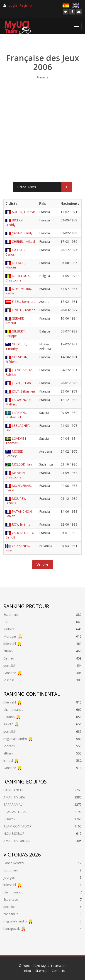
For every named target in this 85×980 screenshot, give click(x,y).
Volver (43, 565)
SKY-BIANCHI (13, 790)
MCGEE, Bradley (15, 454)
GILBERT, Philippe (16, 334)
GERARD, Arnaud (15, 321)
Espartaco (11, 899)
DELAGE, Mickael (15, 265)
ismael (8, 760)
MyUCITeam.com (54, 966)
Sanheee (10, 673)
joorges (9, 746)
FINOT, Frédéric (23, 310)
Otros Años (26, 187)
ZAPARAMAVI (13, 804)
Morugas (10, 636)
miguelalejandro (15, 739)
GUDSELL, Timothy (16, 346)
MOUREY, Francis (16, 501)
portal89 (10, 666)
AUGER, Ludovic (24, 212)
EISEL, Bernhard (24, 302)
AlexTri (8, 724)
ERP (6, 622)
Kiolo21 (9, 629)
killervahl (10, 644)
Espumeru (11, 615)
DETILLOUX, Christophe (18, 278)
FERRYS (9, 819)
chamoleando (13, 710)
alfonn (8, 651)
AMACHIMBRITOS (17, 841)
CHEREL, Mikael (23, 241)
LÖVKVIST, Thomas (16, 441)
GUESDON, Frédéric (17, 359)
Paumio (9, 717)
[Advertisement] (42, 130)
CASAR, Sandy (22, 233)
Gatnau (9, 658)
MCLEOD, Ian (22, 464)
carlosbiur (11, 914)
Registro (26, 5)
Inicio (27, 971)
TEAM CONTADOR (17, 826)
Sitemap (41, 971)
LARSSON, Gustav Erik (16, 415)
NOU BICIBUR (14, 833)
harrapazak (12, 928)
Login (13, 5)
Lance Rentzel (14, 863)
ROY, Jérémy (21, 524)
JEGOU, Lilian (21, 383)
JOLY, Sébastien (23, 391)
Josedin (9, 680)
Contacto (58, 971)
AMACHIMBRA (14, 797)
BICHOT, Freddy (15, 222)
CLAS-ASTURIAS (15, 812)
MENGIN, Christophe (16, 475)
